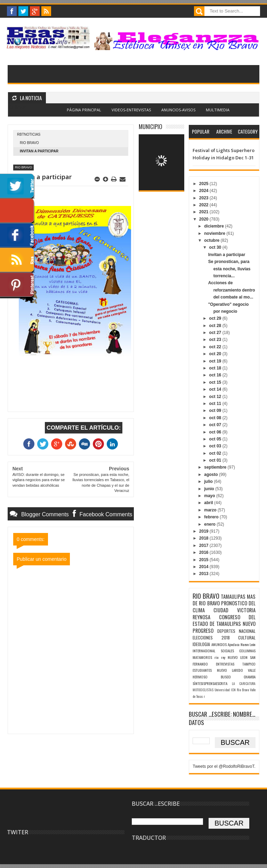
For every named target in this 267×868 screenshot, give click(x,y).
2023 (204, 198)
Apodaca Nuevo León (242, 644)
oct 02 (216, 453)
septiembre (216, 467)
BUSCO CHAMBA (238, 677)
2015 (204, 560)
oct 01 (216, 460)
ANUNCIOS (219, 644)
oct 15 (216, 382)
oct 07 (216, 425)
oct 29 (216, 318)
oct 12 (216, 397)
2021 (204, 212)
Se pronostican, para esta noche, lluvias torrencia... (229, 269)
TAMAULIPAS (233, 596)
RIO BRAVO (29, 143)
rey (223, 657)
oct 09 (216, 411)
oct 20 (216, 354)
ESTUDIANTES (202, 670)
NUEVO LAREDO (230, 670)
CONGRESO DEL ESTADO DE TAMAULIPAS (224, 620)
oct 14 (216, 389)
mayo (210, 496)
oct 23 (216, 340)
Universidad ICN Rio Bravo (232, 690)
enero (210, 524)
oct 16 (216, 375)
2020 (204, 219)
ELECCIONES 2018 (211, 638)
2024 (204, 191)
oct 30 (216, 247)
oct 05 (216, 439)
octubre (212, 240)
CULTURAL (247, 638)
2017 (204, 546)
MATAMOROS (202, 657)
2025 (204, 184)
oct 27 (216, 333)
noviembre (215, 233)
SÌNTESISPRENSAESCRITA (210, 683)
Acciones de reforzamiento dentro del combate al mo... (232, 290)
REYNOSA (201, 617)
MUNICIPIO (151, 126)
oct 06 (216, 432)
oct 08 (216, 418)
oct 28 (216, 326)
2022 (204, 205)
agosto (212, 475)
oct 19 (216, 361)
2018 (204, 538)
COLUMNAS (247, 651)
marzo (211, 510)
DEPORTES (226, 631)
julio (209, 481)
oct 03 (216, 446)
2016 (204, 552)
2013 (204, 574)
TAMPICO (249, 664)
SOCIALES (227, 651)
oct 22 (216, 347)
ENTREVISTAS (225, 664)
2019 (204, 531)
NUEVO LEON (238, 657)
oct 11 (216, 404)
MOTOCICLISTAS (203, 690)
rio (216, 657)
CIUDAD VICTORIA (234, 610)
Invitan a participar (227, 255)
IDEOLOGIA (201, 644)
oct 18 (216, 368)
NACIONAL (247, 631)
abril (209, 503)
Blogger (149, 114)
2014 (204, 567)
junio (210, 489)
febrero (212, 517)
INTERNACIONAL (204, 651)
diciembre (215, 226)
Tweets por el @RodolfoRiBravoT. (224, 766)
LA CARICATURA (244, 684)
